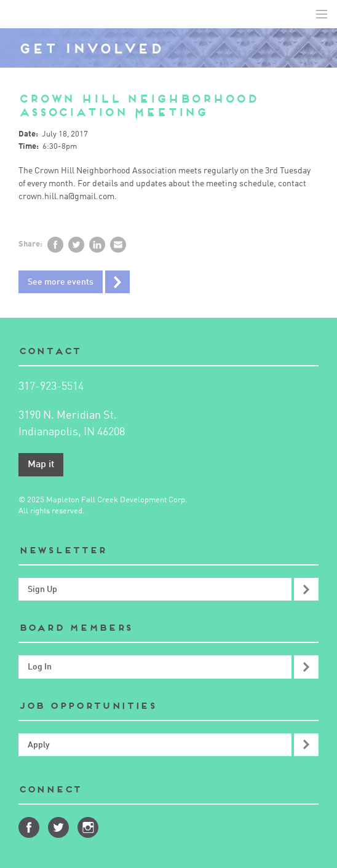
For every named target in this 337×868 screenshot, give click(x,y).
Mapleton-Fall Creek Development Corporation (19, 14)
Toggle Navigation (322, 14)
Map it (41, 465)
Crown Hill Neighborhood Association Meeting (138, 105)
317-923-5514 (51, 387)
